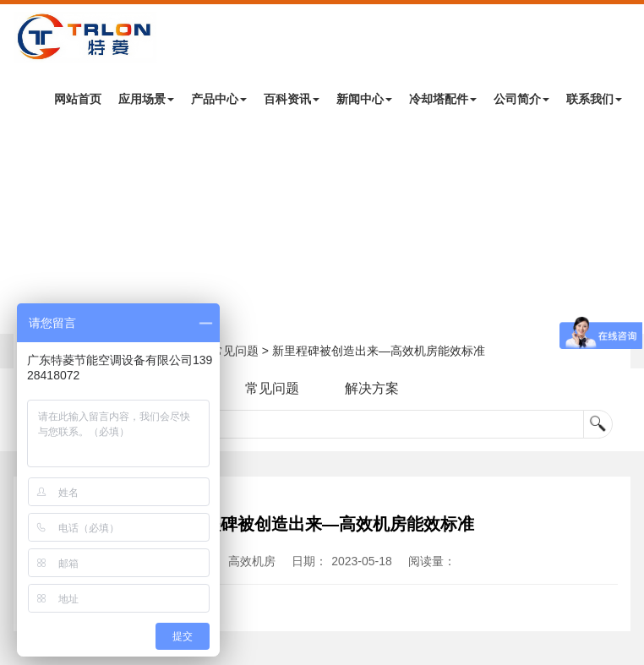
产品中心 (219, 99)
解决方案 (372, 388)
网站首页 (78, 99)
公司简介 (521, 99)
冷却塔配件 (443, 99)
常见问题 (235, 351)
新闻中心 (364, 99)
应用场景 (146, 99)
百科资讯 (292, 99)
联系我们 (594, 99)
